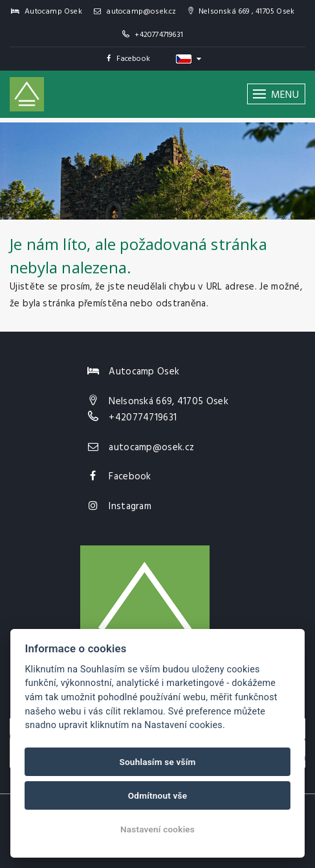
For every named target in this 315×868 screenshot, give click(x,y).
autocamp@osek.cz (135, 12)
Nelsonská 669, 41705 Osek (168, 402)
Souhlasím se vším (157, 762)
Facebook (128, 59)
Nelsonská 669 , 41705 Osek (242, 12)
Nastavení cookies (157, 829)
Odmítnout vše (158, 795)
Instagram (130, 507)
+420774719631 (159, 35)
